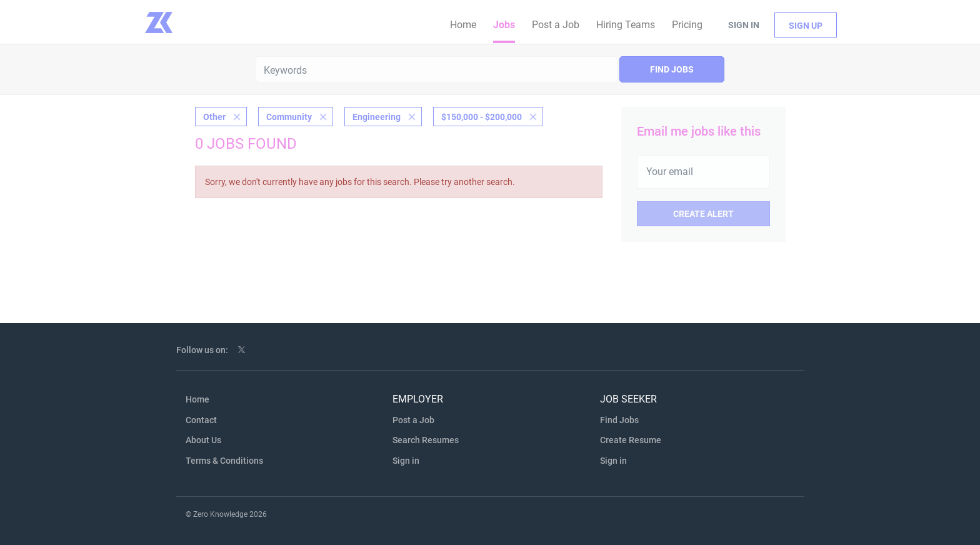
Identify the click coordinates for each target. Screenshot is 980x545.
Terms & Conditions (224, 461)
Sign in (744, 25)
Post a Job (413, 420)
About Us (203, 440)
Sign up (806, 26)
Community (289, 117)
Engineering (377, 117)
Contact (201, 420)
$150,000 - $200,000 (482, 117)
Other (214, 117)
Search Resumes (426, 440)
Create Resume (631, 440)
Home (197, 399)
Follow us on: (202, 350)
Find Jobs (672, 69)
